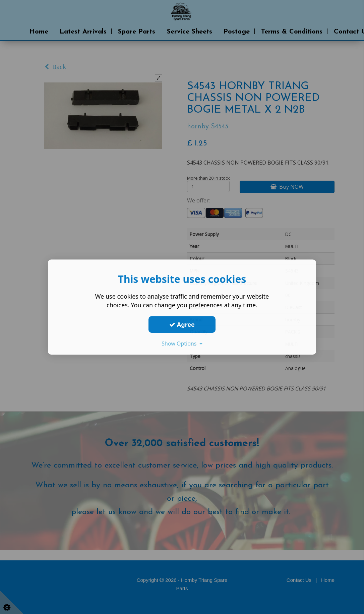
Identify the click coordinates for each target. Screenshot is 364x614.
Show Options (182, 344)
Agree (182, 324)
